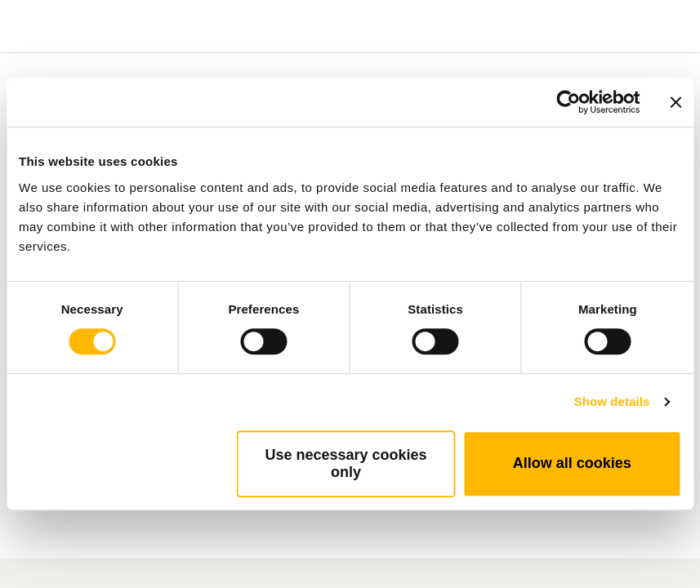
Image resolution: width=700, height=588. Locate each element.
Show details (612, 401)
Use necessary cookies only (346, 463)
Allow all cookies (572, 463)
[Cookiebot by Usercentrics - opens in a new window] (568, 102)
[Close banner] (675, 102)
